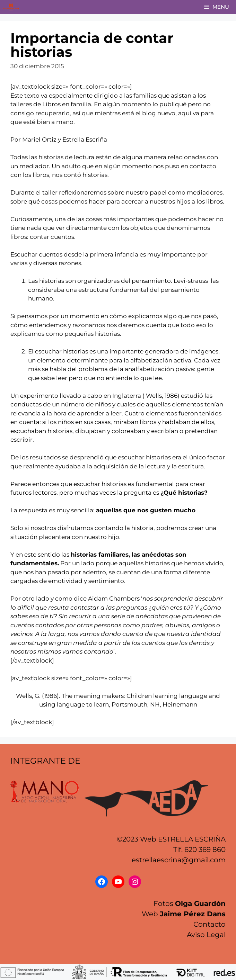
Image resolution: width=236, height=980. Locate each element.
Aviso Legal (206, 935)
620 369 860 (205, 849)
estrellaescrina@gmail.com (179, 860)
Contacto (209, 924)
